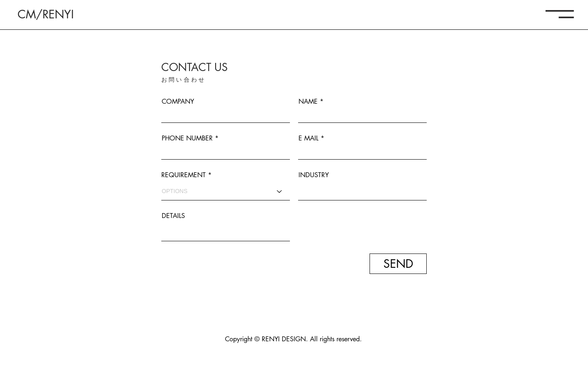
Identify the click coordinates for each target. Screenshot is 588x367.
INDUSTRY (314, 175)
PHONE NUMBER (187, 138)
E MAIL (308, 138)
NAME (308, 102)
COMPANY (178, 102)
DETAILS (173, 216)
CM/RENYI (46, 14)
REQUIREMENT (184, 175)
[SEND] (398, 264)
